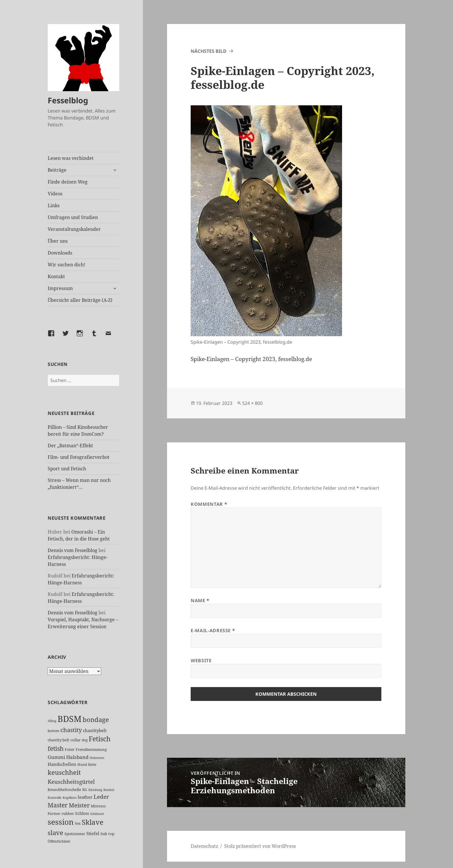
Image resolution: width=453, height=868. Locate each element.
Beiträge (57, 170)
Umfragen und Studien (73, 217)
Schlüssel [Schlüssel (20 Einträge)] (97, 814)
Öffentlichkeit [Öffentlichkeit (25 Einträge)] (59, 841)
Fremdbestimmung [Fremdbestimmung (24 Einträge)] (91, 750)
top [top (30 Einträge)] (111, 834)
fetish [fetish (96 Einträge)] (56, 748)
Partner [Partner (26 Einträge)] (54, 814)
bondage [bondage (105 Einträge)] (96, 719)
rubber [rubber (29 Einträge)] (68, 813)
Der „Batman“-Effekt (70, 446)
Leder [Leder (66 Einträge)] (101, 797)
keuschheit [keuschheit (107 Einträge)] (64, 772)
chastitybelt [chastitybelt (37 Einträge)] (95, 730)
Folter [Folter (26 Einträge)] (70, 750)
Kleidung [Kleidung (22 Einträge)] (95, 790)
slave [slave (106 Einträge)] (55, 833)
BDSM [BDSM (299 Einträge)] (69, 719)
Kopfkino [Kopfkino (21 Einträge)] (70, 797)
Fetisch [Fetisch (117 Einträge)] (100, 739)
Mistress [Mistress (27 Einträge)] (98, 806)
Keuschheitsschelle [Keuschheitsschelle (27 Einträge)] (64, 790)
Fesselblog (68, 100)
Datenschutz (204, 846)
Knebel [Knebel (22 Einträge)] (109, 790)
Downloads (60, 253)
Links (54, 205)
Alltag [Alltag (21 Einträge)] (52, 721)
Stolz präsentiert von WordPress (260, 846)
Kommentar (209, 504)
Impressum (60, 288)
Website (201, 661)
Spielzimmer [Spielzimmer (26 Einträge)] (75, 834)
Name (200, 601)
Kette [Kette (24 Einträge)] (92, 765)
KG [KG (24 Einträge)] (85, 790)
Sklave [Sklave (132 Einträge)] (93, 822)
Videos (55, 194)
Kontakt (56, 276)
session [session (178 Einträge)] (61, 822)
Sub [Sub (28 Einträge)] (104, 834)
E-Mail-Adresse (213, 631)
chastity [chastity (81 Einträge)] (71, 730)
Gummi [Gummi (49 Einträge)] (56, 757)
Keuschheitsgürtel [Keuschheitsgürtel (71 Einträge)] (71, 782)
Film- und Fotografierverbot (79, 457)
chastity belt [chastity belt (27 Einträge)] (59, 740)
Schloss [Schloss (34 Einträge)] (82, 813)
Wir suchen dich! (66, 265)
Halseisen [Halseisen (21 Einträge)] (97, 758)
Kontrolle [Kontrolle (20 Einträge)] (55, 798)
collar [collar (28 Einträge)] (76, 740)
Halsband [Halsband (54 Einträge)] (77, 757)
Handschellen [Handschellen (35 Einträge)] (62, 764)
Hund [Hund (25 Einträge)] (82, 765)
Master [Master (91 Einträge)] (58, 805)
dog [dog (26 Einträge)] (85, 740)
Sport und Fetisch (67, 469)
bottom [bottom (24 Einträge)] (53, 731)
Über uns (58, 241)
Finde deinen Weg (68, 182)
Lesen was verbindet (71, 158)
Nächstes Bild (209, 51)
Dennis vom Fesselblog (73, 550)
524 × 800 (252, 403)
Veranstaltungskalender (74, 229)
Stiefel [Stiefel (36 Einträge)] (93, 833)
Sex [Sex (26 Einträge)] (78, 823)
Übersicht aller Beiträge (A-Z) (80, 300)
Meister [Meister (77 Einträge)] (79, 805)
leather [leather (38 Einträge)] (85, 797)
